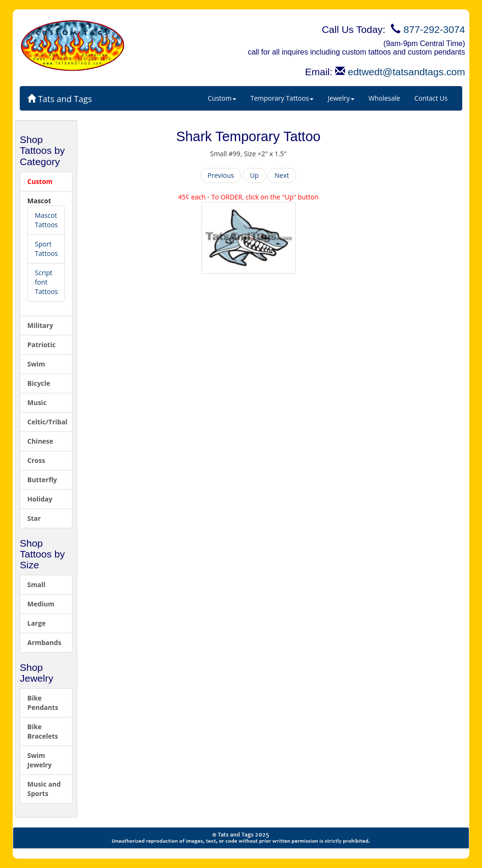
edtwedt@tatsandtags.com (406, 72)
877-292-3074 (434, 29)
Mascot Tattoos (46, 220)
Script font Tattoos (46, 282)
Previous (221, 175)
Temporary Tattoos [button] (282, 98)
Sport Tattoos (46, 249)
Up (254, 175)
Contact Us (431, 98)
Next (282, 175)
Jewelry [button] (341, 98)
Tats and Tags (60, 99)
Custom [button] (222, 98)
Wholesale (384, 98)
